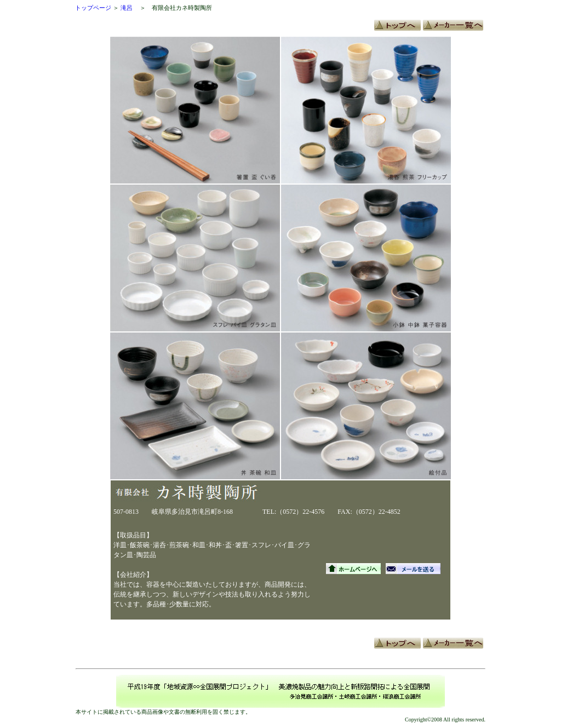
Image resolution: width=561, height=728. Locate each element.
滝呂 (127, 8)
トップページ (93, 8)
